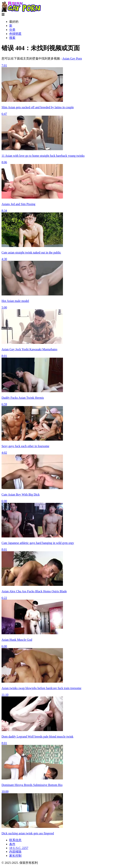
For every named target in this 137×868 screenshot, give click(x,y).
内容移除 (15, 852)
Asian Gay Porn (72, 58)
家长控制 (15, 856)
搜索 (12, 38)
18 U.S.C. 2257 (19, 848)
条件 (12, 844)
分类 (12, 30)
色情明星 (15, 34)
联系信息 (15, 840)
